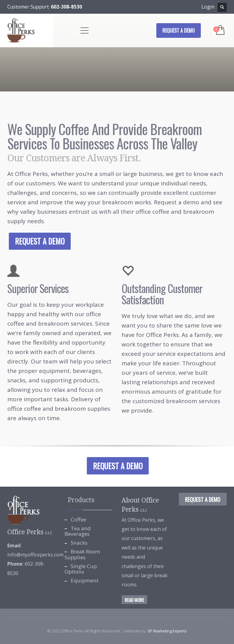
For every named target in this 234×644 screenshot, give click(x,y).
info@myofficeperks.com (35, 555)
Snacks (79, 543)
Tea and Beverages (78, 531)
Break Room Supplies (82, 554)
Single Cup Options (81, 569)
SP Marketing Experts (167, 631)
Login (208, 7)
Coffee (78, 519)
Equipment (85, 580)
